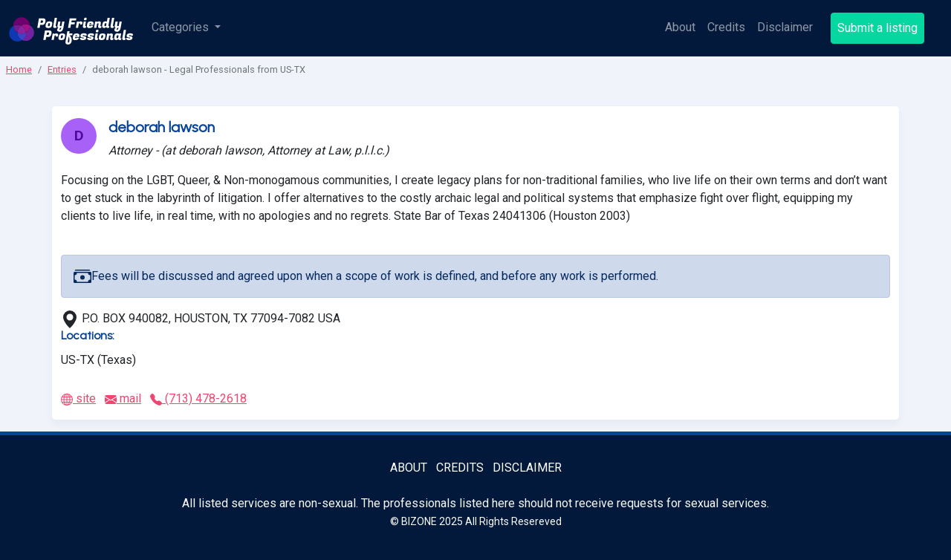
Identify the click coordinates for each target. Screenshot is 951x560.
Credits (726, 27)
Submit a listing (877, 28)
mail (123, 398)
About (680, 27)
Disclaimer (785, 27)
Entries (62, 69)
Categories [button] (182, 27)
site (78, 398)
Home (19, 69)
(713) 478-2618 (198, 398)
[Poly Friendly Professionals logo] (71, 28)
